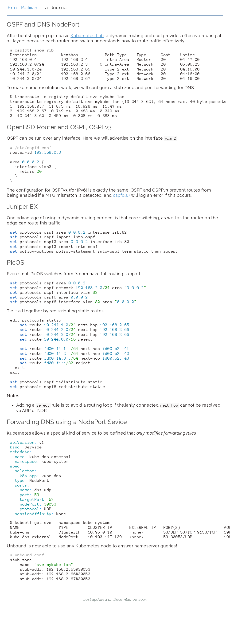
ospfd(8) (121, 195)
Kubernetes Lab (87, 36)
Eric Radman (23, 7)
